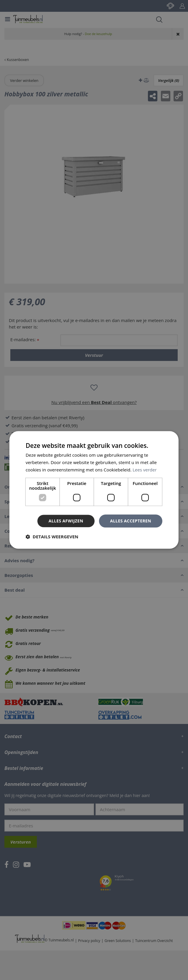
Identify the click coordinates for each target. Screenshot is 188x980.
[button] (52, 537)
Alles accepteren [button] (131, 521)
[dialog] (94, 490)
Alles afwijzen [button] (66, 521)
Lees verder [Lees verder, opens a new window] (145, 470)
